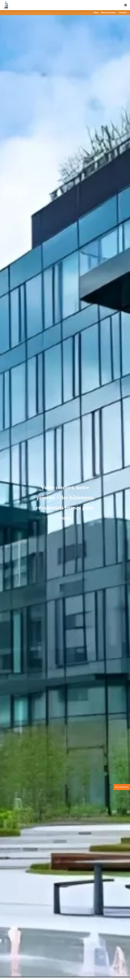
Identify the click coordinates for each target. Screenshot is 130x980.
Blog (96, 12)
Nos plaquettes (122, 787)
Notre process (108, 12)
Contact (123, 12)
